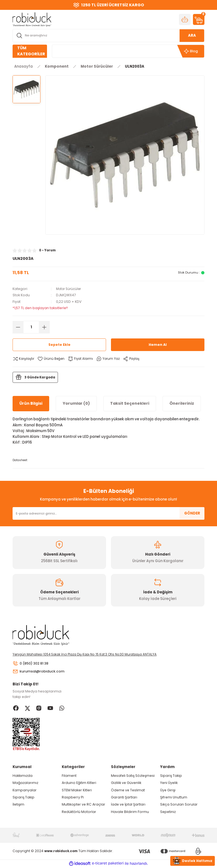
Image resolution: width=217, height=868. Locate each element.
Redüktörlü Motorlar (79, 812)
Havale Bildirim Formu (130, 812)
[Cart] (199, 19)
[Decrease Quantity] (18, 327)
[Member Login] (185, 19)
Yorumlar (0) (76, 403)
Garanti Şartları (124, 798)
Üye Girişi (168, 791)
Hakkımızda (23, 776)
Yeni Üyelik (169, 784)
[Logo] (32, 19)
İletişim (18, 805)
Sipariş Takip (24, 798)
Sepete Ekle (59, 345)
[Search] (108, 36)
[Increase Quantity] (44, 327)
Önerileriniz (182, 403)
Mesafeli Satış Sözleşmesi (133, 776)
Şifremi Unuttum (174, 798)
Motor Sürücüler (70, 289)
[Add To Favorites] (53, 359)
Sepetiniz (168, 812)
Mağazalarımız (25, 784)
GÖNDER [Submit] (192, 513)
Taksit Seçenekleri (130, 403)
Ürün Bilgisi (31, 403)
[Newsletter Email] (108, 513)
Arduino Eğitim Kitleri (79, 784)
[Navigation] (30, 51)
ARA (192, 35)
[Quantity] (31, 327)
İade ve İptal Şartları (128, 805)
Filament (69, 776)
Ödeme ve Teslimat (128, 791)
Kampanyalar (25, 791)
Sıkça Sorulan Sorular (179, 805)
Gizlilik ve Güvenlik (126, 784)
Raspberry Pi (73, 798)
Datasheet (20, 460)
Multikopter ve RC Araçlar (83, 805)
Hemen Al (158, 345)
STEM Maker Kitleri (77, 791)
